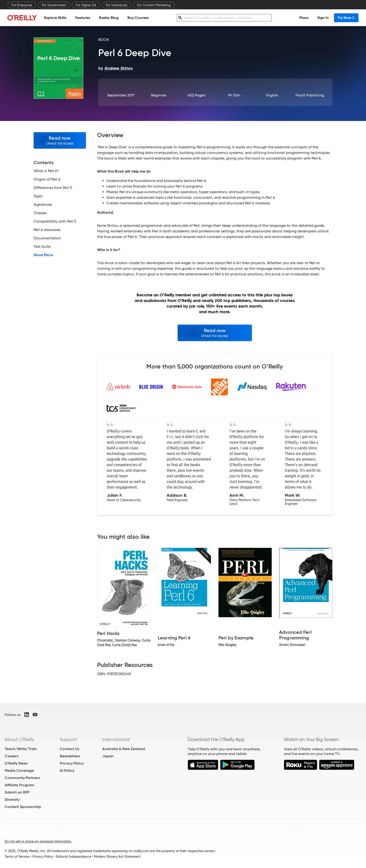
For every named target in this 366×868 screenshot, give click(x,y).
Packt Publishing (310, 95)
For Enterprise (22, 5)
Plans (304, 18)
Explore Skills (55, 18)
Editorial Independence (73, 857)
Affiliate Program (19, 785)
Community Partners (22, 778)
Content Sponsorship (23, 807)
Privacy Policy (72, 763)
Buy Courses (138, 18)
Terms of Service (17, 857)
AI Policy (67, 771)
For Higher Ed (86, 5)
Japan (108, 756)
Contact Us (69, 749)
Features (83, 18)
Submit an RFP (17, 792)
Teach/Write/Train (21, 749)
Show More (43, 255)
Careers (12, 756)
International (116, 739)
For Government (54, 5)
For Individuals (116, 5)
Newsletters (70, 756)
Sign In (323, 18)
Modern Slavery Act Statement (117, 857)
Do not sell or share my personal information (38, 841)
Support (68, 739)
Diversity (12, 799)
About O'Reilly (19, 739)
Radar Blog (109, 18)
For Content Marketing (154, 5)
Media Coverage (19, 771)
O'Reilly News (16, 763)
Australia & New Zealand (124, 749)
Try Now (346, 18)
